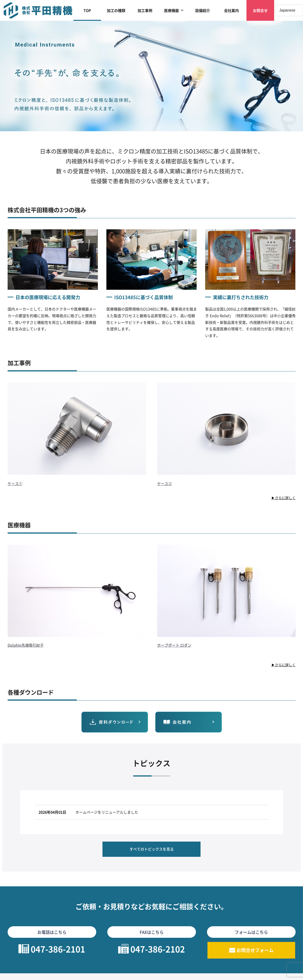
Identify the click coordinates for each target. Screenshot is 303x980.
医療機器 (171, 10)
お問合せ (260, 10)
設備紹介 (203, 10)
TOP (87, 10)
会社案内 (231, 10)
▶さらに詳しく (283, 498)
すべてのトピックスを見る (152, 851)
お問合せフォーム (255, 954)
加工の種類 (116, 10)
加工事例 (145, 10)
